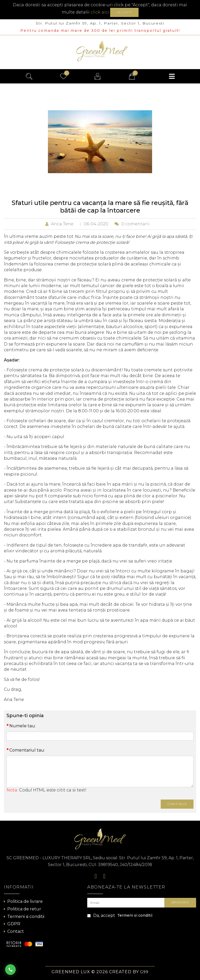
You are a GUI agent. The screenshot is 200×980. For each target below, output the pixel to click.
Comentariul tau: (27, 750)
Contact (14, 931)
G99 (144, 972)
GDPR (12, 924)
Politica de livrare (23, 901)
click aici (100, 12)
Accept (124, 12)
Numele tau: (23, 726)
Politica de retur (23, 909)
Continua (177, 804)
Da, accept (120, 916)
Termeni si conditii (24, 917)
